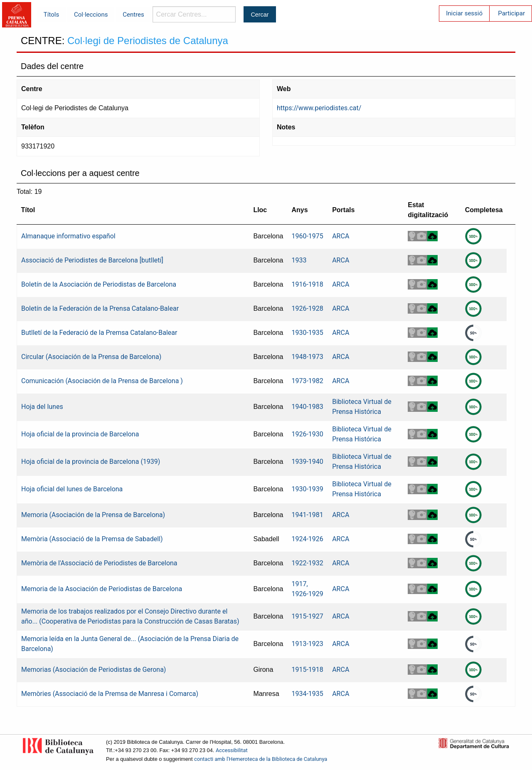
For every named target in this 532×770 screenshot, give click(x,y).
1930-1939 (307, 489)
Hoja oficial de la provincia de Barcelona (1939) (91, 462)
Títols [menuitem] (51, 15)
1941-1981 (307, 515)
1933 (299, 260)
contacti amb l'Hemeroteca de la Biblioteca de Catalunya (261, 759)
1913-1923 (307, 644)
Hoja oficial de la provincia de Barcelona (80, 434)
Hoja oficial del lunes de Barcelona (72, 489)
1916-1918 (307, 284)
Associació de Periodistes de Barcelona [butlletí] (92, 260)
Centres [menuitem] (133, 15)
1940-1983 (307, 407)
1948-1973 (307, 357)
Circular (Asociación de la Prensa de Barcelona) (91, 357)
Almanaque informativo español (68, 236)
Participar (511, 13)
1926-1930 (307, 434)
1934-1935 (307, 694)
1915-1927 (307, 616)
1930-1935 (307, 333)
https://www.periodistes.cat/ (319, 108)
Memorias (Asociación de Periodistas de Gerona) (94, 670)
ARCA (341, 236)
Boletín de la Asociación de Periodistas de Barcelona (99, 284)
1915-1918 (307, 670)
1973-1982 (307, 381)
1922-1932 (307, 563)
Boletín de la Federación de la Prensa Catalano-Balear (100, 308)
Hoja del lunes (42, 407)
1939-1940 (307, 462)
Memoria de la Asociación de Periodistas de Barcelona (102, 589)
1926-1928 (307, 308)
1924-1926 (307, 539)
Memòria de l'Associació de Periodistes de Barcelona (99, 563)
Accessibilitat (232, 750)
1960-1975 (307, 236)
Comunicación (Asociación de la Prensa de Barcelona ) (102, 381)
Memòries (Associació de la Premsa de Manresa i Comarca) (110, 694)
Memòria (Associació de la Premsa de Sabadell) (92, 539)
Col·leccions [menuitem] (91, 15)
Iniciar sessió (464, 13)
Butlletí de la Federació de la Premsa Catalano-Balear (99, 333)
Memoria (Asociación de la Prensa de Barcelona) (93, 515)
